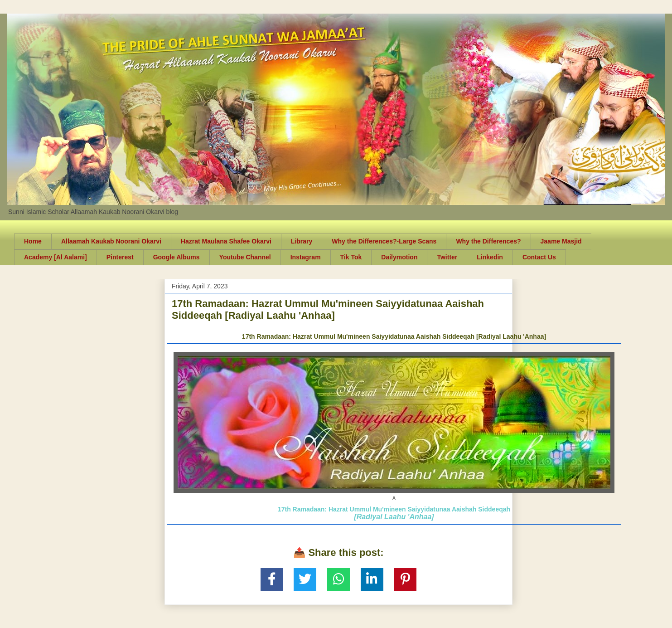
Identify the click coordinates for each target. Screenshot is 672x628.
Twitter (447, 257)
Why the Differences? (488, 241)
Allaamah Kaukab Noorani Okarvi (111, 241)
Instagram (306, 257)
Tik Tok (351, 257)
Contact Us (539, 257)
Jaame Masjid (561, 241)
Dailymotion (399, 257)
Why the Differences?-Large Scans (384, 241)
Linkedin (490, 257)
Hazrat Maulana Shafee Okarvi (226, 241)
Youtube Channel (245, 257)
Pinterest (120, 257)
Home (33, 241)
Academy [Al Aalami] (56, 257)
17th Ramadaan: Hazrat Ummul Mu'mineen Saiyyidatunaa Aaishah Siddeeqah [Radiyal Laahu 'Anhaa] (394, 336)
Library (302, 241)
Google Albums (176, 257)
